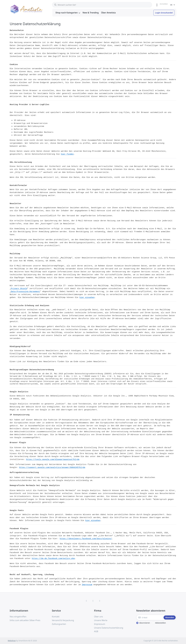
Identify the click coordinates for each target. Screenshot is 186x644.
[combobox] (102, 5)
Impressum (87, 585)
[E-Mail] (150, 617)
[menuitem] (68, 13)
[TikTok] (100, 601)
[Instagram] (93, 601)
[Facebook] (86, 601)
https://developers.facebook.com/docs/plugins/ (86, 539)
